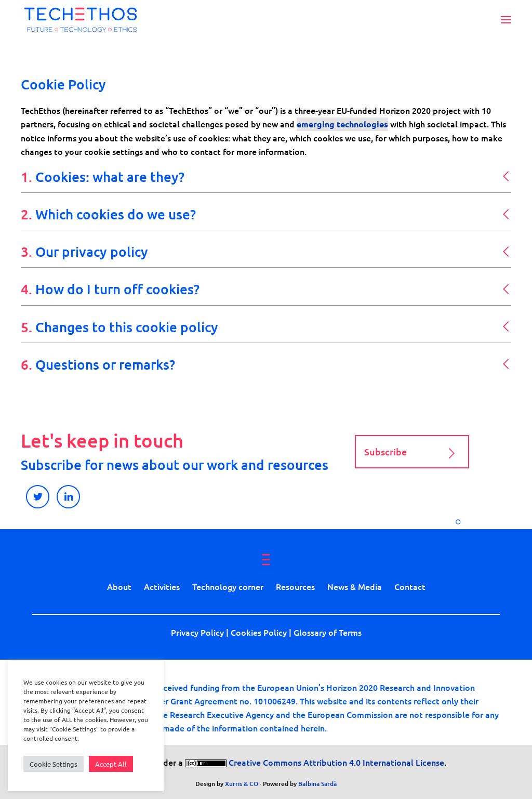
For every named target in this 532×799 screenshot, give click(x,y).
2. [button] (108, 214)
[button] (506, 19)
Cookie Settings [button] (54, 764)
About (119, 586)
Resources (295, 586)
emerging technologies (342, 124)
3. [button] (84, 251)
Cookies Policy (259, 632)
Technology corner (228, 586)
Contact (410, 586)
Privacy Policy (197, 632)
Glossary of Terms (328, 632)
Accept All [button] (111, 764)
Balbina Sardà (317, 784)
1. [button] (103, 176)
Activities (162, 586)
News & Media (355, 586)
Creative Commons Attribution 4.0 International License (335, 762)
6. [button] (98, 364)
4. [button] (110, 289)
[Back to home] (81, 19)
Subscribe (412, 453)
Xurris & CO (242, 784)
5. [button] (119, 327)
